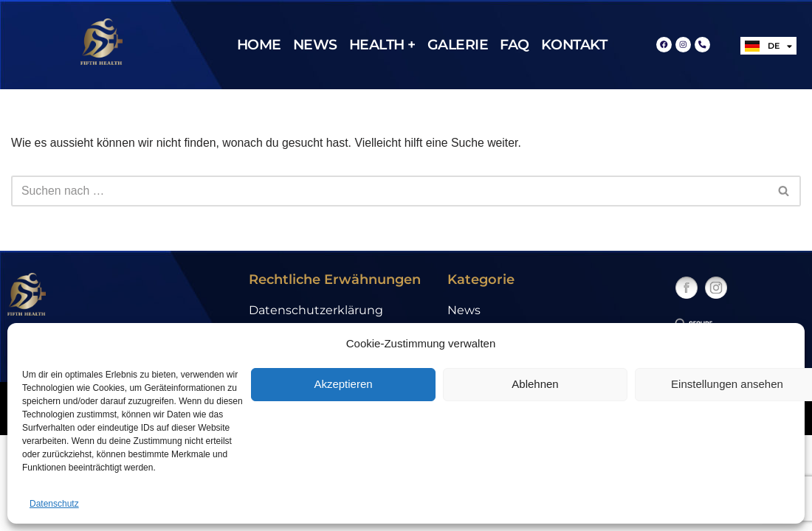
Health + (382, 45)
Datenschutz (54, 504)
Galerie (458, 45)
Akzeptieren (343, 384)
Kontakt (574, 45)
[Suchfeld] (389, 191)
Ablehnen (535, 384)
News (315, 45)
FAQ (515, 45)
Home (259, 45)
